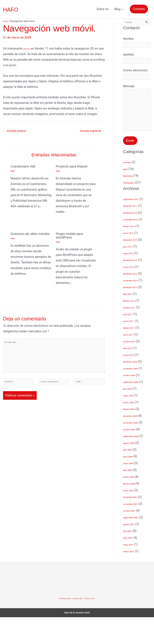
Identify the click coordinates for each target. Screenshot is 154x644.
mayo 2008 (130, 490)
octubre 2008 (132, 456)
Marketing (130, 202)
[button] (139, 9)
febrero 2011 (132, 354)
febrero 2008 (132, 510)
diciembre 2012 (133, 314)
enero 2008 (131, 517)
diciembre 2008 (133, 442)
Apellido (137, 63)
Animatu (129, 189)
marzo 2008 (131, 503)
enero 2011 (131, 361)
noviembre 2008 (134, 449)
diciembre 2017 (133, 233)
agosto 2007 (131, 551)
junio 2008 (130, 483)
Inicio (6, 21)
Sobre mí (102, 9)
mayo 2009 (130, 422)
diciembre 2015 (133, 266)
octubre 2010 (132, 368)
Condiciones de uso (95, 625)
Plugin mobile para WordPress (71, 236)
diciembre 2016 (133, 239)
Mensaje (137, 126)
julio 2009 (130, 415)
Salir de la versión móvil (77, 639)
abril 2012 (130, 321)
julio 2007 (130, 558)
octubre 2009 (132, 402)
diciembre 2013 (133, 300)
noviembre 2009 (134, 395)
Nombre (137, 45)
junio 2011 (130, 341)
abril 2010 (130, 375)
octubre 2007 (132, 537)
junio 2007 (130, 564)
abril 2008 (130, 497)
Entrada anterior (16, 131)
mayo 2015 (130, 280)
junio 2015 (130, 273)
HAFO (11, 10)
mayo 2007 (130, 571)
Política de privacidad (60, 625)
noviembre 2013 (134, 307)
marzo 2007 (131, 578)
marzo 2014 (131, 293)
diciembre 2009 (133, 388)
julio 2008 (130, 476)
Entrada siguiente (91, 131)
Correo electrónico (137, 81)
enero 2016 (131, 260)
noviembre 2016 (134, 246)
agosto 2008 (131, 470)
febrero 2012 (132, 327)
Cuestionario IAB (24, 167)
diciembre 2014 (133, 287)
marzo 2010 (131, 382)
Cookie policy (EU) (78, 625)
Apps (13, 171)
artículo (28, 48)
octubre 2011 (132, 334)
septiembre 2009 (134, 409)
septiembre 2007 (134, 544)
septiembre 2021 (134, 226)
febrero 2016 (132, 253)
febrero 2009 (132, 436)
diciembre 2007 (133, 524)
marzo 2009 (131, 429)
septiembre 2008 (134, 463)
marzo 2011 (131, 348)
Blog (117, 9)
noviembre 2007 (134, 531)
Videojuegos (131, 209)
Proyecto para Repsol (73, 167)
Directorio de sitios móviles (25, 236)
